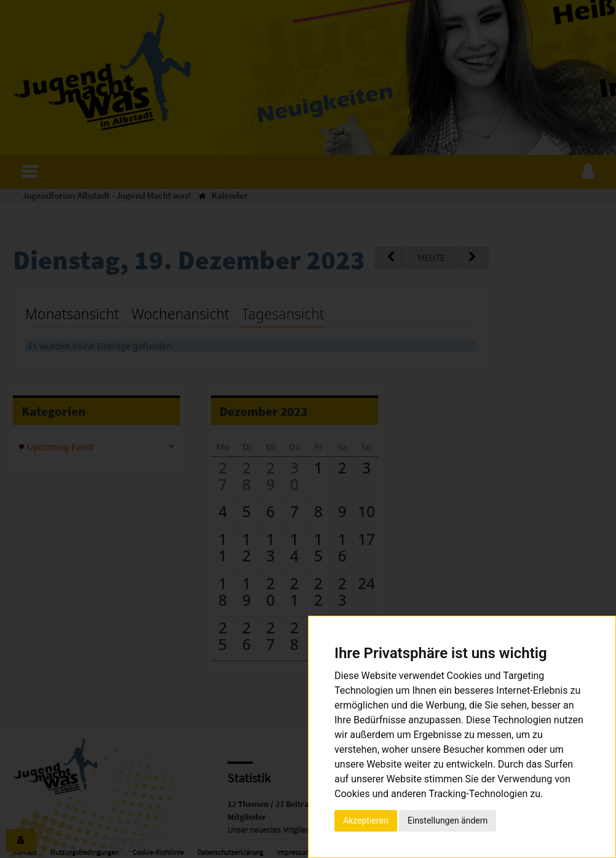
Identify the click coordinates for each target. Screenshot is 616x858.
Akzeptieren (366, 820)
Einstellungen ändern (448, 820)
